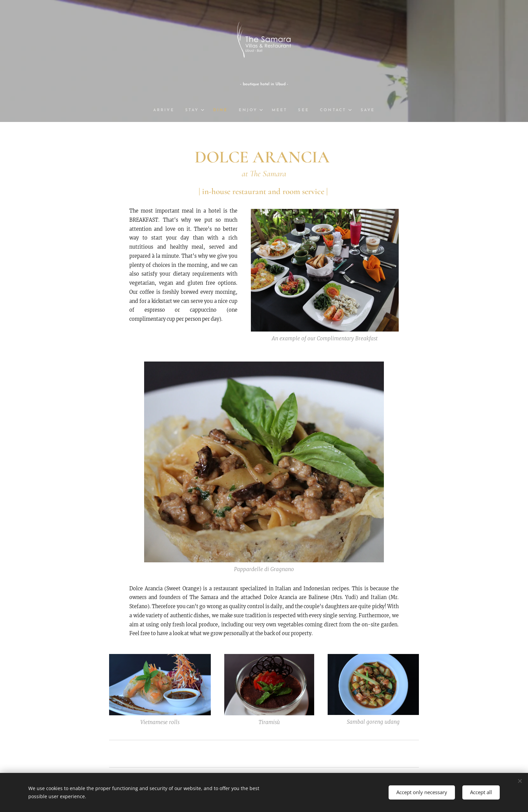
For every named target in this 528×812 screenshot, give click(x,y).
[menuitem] (166, 110)
